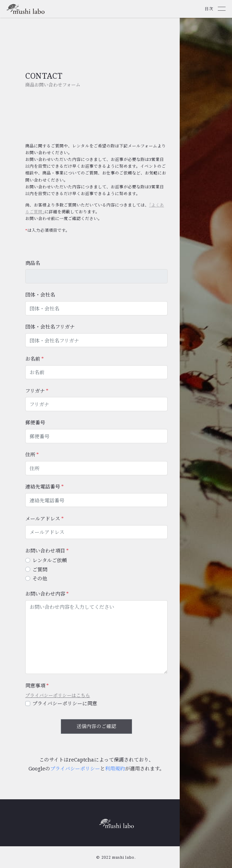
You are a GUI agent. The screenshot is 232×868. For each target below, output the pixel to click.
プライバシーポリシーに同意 (65, 703)
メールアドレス (43, 519)
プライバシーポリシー (75, 768)
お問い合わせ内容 (45, 594)
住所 (30, 454)
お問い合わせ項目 (45, 551)
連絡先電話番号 (43, 487)
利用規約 (115, 768)
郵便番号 (35, 422)
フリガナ (35, 391)
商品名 (33, 263)
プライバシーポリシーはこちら (58, 695)
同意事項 (35, 686)
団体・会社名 (40, 295)
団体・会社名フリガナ (50, 327)
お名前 (33, 359)
